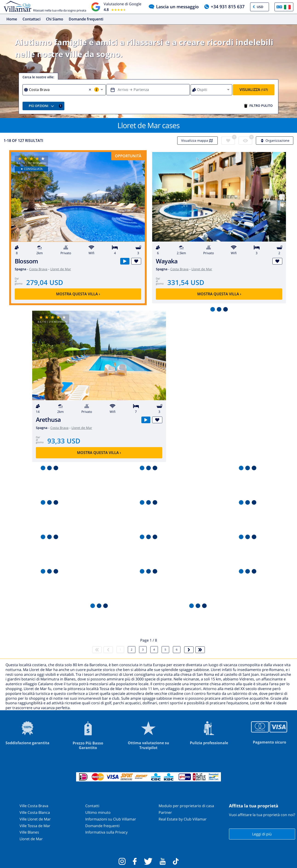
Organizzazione (275, 140)
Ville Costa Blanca (35, 812)
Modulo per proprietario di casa (186, 806)
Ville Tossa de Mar (35, 826)
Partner (165, 812)
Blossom (26, 261)
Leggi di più (262, 834)
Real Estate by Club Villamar (183, 819)
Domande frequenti (86, 19)
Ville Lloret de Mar (35, 819)
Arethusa (48, 420)
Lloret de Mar (61, 269)
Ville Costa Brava (34, 806)
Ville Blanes (29, 832)
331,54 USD (186, 282)
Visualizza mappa (197, 140)
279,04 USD (45, 282)
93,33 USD (64, 441)
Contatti (92, 806)
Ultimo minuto (98, 812)
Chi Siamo (55, 19)
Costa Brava (38, 269)
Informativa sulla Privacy (106, 832)
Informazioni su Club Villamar (111, 819)
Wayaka (167, 261)
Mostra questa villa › (78, 294)
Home (12, 19)
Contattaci (31, 19)
